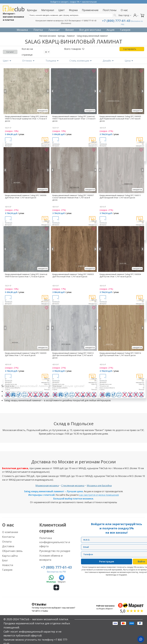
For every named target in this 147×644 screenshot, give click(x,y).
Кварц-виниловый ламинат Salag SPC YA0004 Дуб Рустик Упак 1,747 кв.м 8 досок (120, 275)
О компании (10, 532)
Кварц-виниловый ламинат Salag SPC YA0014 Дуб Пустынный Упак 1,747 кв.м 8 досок (120, 354)
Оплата (7, 542)
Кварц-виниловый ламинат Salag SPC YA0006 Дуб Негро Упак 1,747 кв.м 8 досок (26, 196)
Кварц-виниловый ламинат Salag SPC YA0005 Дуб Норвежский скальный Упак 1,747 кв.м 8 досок (120, 119)
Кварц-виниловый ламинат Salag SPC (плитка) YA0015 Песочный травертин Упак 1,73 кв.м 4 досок (26, 119)
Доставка (8, 546)
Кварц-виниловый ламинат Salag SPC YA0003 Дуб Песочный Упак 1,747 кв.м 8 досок (73, 275)
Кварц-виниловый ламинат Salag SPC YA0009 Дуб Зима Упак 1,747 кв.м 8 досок (26, 354)
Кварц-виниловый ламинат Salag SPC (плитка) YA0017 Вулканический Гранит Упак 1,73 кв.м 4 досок (74, 119)
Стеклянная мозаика (73, 486)
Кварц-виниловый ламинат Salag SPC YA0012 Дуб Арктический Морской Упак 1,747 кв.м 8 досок (73, 355)
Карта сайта (10, 556)
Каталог (10, 52)
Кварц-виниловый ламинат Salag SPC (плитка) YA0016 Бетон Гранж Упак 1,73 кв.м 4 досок (26, 275)
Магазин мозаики (48, 36)
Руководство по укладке (55, 551)
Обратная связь (12, 551)
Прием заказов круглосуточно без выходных (73, 2)
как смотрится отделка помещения (99, 495)
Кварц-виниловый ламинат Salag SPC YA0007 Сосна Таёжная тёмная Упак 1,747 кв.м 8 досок (73, 198)
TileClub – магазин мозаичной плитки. (44, 619)
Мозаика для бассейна (99, 486)
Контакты (8, 537)
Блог (5, 560)
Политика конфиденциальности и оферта (55, 542)
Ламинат (71, 36)
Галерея (7, 570)
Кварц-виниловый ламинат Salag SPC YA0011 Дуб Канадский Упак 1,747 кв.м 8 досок (120, 196)
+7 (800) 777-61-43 (89, 21)
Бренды (61, 36)
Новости (8, 565)
